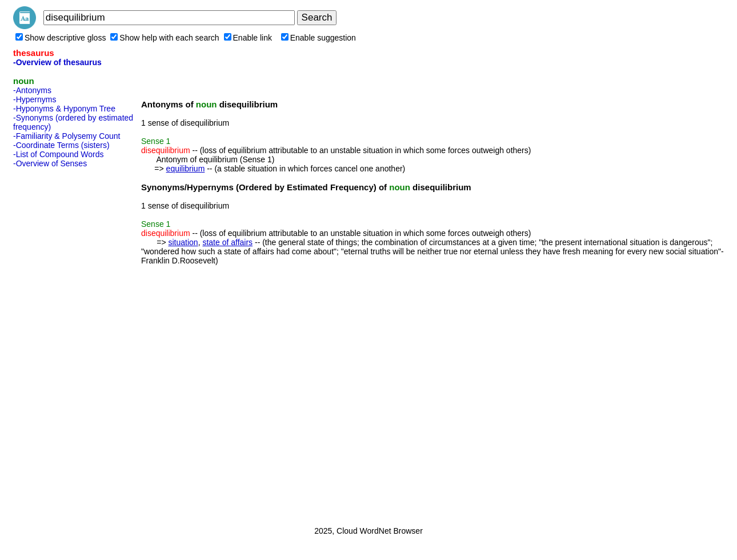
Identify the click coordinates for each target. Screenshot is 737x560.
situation (183, 242)
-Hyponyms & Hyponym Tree (64, 109)
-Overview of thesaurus (57, 62)
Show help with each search (165, 38)
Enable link (248, 38)
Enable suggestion (319, 38)
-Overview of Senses (50, 163)
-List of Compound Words (58, 154)
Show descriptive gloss (61, 38)
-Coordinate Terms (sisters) (61, 145)
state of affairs (227, 242)
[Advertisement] (59, 343)
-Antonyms (32, 90)
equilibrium (186, 169)
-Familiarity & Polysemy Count (67, 136)
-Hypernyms (35, 99)
